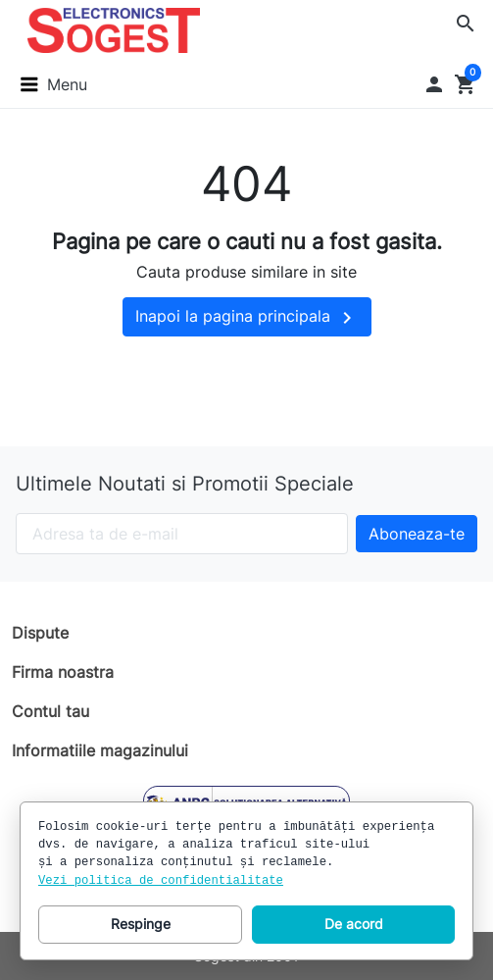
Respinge (141, 924)
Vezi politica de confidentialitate (161, 881)
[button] (466, 24)
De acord (354, 924)
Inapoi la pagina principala (247, 318)
